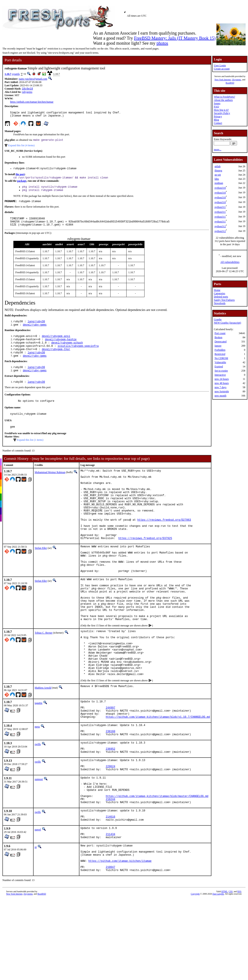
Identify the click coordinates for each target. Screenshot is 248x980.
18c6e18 (27, 89)
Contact (218, 123)
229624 (110, 831)
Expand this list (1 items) (30, 454)
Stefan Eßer (41, 577)
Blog (216, 120)
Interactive (220, 375)
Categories (219, 293)
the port (20, 177)
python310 (220, 188)
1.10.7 (8, 74)
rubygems (27, 92)
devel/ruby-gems (35, 332)
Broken (218, 337)
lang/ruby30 (36, 329)
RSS (239, 974)
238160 (110, 791)
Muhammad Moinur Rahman (50, 486)
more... (218, 150)
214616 (110, 890)
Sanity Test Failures (224, 300)
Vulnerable (220, 362)
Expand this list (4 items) (21, 148)
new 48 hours (222, 383)
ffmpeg (218, 171)
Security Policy (222, 113)
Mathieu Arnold (43, 742)
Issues (217, 103)
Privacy (218, 116)
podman (219, 183)
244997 (110, 764)
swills (38, 805)
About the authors (223, 100)
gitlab (217, 166)
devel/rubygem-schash (67, 352)
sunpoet (39, 845)
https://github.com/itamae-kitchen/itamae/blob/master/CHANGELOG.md (157, 866)
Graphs (218, 319)
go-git (218, 175)
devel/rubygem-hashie (61, 348)
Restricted (220, 354)
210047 (110, 949)
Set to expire (221, 371)
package (22, 184)
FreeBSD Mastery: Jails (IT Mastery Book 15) (175, 38)
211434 (110, 910)
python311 (220, 207)
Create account (222, 69)
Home (217, 290)
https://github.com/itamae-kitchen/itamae (32, 102)
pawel (38, 904)
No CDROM (221, 358)
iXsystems (236, 80)
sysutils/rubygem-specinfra (78, 355)
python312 (220, 226)
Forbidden (220, 350)
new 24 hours (222, 379)
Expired (219, 367)
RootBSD (230, 83)
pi (36, 924)
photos (162, 43)
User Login (220, 65)
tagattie (38, 757)
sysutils (16, 74)
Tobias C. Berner (44, 677)
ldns (217, 179)
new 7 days (220, 387)
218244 (110, 870)
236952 (110, 811)
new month (220, 396)
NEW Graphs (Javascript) (227, 323)
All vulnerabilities (230, 262)
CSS (231, 974)
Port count (220, 333)
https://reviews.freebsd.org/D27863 (164, 545)
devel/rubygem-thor (56, 359)
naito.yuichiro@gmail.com (33, 79)
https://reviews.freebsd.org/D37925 (145, 567)
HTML (225, 974)
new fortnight (222, 391)
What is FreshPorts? (224, 97)
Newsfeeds (220, 303)
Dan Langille (218, 977)
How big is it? (221, 110)
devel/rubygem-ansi (56, 344)
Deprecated (220, 342)
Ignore (218, 346)
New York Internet (223, 80)
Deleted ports (221, 297)
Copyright (195, 977)
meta (37, 785)
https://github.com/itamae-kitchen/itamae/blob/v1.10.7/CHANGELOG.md (158, 775)
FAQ (216, 107)
